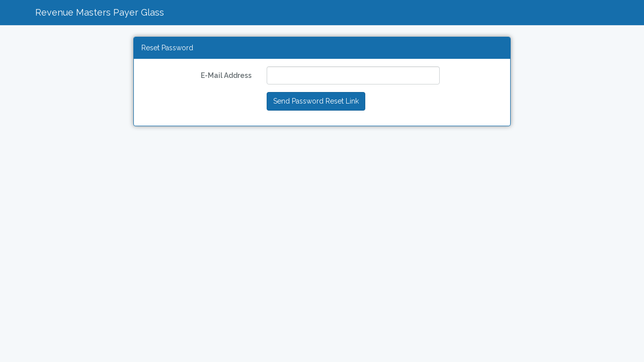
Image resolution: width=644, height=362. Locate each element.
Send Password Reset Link (316, 101)
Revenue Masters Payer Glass (100, 12)
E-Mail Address (226, 75)
